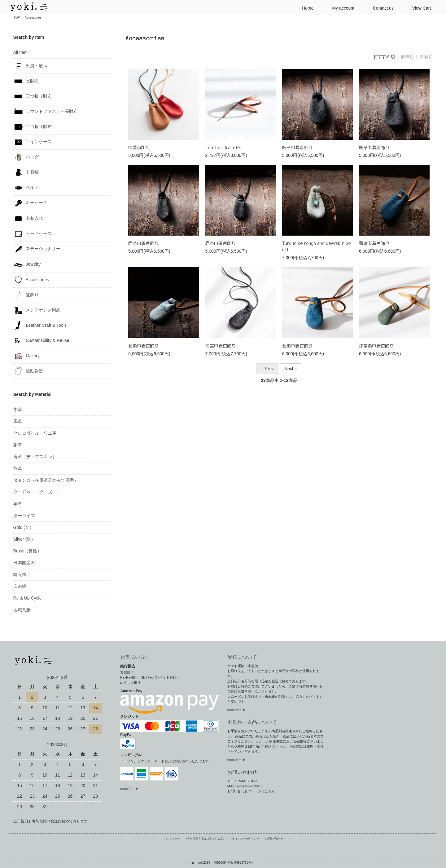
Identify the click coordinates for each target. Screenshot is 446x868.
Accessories (33, 18)
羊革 (18, 504)
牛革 (18, 410)
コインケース (33, 142)
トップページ (174, 839)
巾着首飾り (139, 147)
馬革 (18, 421)
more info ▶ (129, 789)
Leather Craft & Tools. (41, 325)
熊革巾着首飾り (221, 346)
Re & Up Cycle (28, 598)
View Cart (419, 8)
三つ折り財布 (33, 96)
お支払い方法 (135, 657)
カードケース (33, 234)
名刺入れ (28, 219)
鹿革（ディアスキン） (35, 457)
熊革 (18, 468)
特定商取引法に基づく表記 (206, 839)
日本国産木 (24, 563)
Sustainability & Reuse (41, 341)
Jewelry (27, 265)
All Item (21, 52)
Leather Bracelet (224, 147)
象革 (18, 445)
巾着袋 (26, 172)
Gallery (26, 356)
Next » (291, 369)
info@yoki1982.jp (250, 786)
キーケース (31, 203)
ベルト (26, 188)
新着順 (426, 56)
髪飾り (26, 295)
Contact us (381, 8)
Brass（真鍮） (28, 551)
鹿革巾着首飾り (297, 147)
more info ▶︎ (237, 710)
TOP (17, 18)
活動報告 (28, 371)
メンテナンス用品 (37, 310)
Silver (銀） (24, 539)
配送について (242, 657)
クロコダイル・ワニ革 (35, 433)
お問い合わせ (272, 839)
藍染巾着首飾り (374, 243)
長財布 (26, 81)
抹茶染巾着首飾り (376, 346)
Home (305, 8)
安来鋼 (20, 586)
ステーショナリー (37, 249)
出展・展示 (31, 66)
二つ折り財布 (33, 127)
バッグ (26, 157)
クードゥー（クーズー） (37, 492)
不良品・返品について (252, 722)
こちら (270, 791)
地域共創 (22, 610)
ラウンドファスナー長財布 (46, 112)
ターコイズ (24, 516)
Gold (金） (24, 527)
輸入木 (20, 574)
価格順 (407, 56)
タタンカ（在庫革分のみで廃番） (46, 480)
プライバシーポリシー (243, 839)
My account (341, 8)
